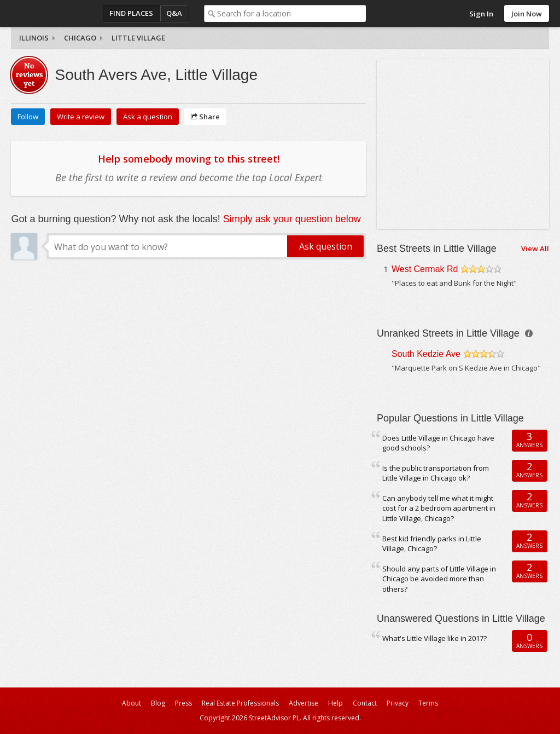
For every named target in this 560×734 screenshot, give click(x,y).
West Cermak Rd (425, 269)
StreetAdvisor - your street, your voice (55, 13)
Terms (428, 703)
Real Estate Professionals (240, 703)
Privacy (398, 703)
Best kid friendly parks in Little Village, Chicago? (432, 544)
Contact (365, 703)
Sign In (481, 14)
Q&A (174, 13)
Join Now (527, 14)
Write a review (81, 117)
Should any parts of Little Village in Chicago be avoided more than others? (439, 579)
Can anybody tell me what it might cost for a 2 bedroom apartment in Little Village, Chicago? (439, 508)
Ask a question (148, 117)
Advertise (304, 703)
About (132, 703)
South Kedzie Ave (426, 354)
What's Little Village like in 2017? (434, 638)
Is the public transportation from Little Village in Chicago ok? (436, 473)
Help (336, 703)
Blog (158, 703)
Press (183, 703)
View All (535, 248)
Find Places (131, 13)
